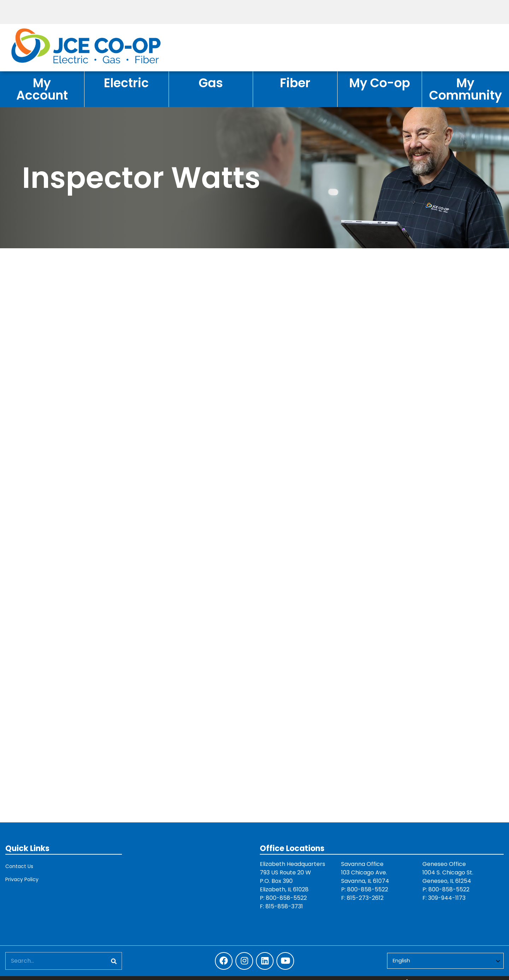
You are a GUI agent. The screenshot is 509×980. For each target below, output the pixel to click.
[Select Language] (445, 961)
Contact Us (19, 866)
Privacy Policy (22, 879)
